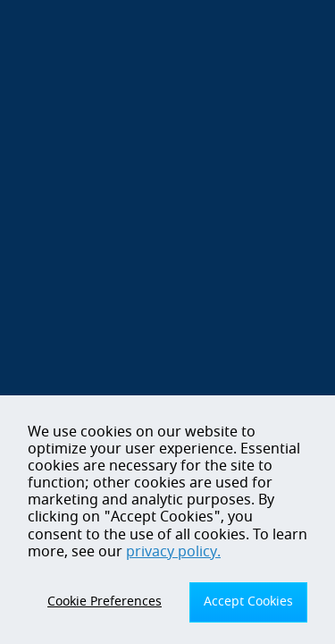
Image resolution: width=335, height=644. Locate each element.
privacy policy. (173, 552)
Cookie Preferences (105, 602)
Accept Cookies (248, 602)
